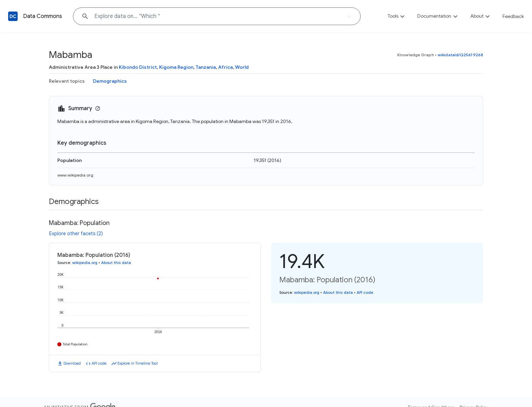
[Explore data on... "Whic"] (217, 16)
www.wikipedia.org (75, 175)
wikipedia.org (85, 263)
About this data (116, 263)
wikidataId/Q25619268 (460, 55)
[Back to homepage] (13, 16)
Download (72, 363)
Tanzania (206, 67)
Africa (225, 67)
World (242, 67)
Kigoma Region (176, 67)
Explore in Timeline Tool (138, 363)
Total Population (75, 344)
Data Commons (43, 16)
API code (99, 363)
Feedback (513, 16)
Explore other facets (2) (76, 233)
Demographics (110, 81)
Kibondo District (138, 67)
